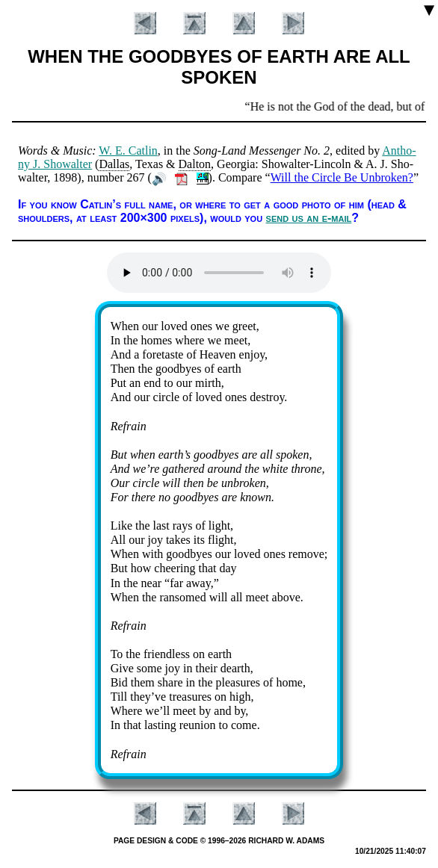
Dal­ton (195, 164)
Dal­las (114, 164)
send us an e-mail (309, 218)
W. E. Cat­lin (128, 151)
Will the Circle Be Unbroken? (342, 177)
